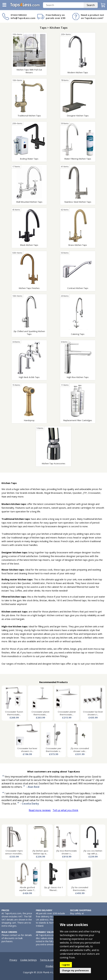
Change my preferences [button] (75, 970)
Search (91, 5)
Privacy (13, 960)
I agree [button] (66, 965)
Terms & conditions (50, 960)
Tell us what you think (65, 810)
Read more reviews (40, 810)
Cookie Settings (29, 960)
